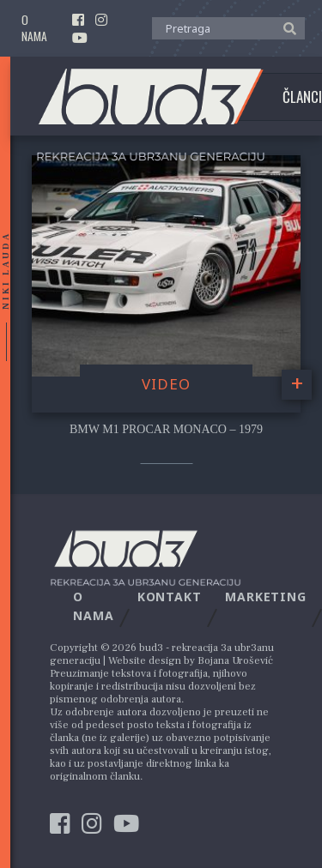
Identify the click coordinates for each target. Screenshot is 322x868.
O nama (34, 28)
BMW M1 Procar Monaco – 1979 (166, 429)
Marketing (266, 597)
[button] (286, 27)
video (166, 384)
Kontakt (170, 597)
